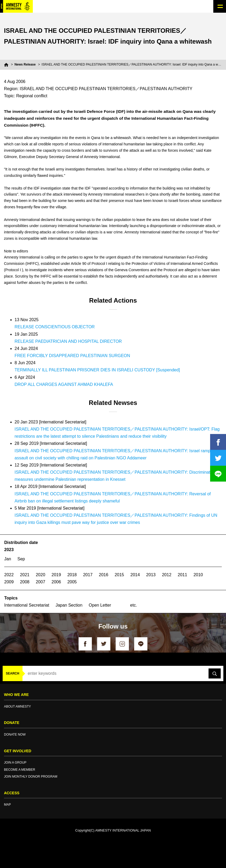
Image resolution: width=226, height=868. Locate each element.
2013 (151, 575)
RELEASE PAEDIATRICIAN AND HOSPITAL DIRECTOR (68, 341)
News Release (25, 64)
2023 (9, 550)
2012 (167, 575)
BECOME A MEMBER (20, 770)
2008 (25, 582)
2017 (88, 575)
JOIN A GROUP (15, 763)
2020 (40, 575)
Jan (8, 559)
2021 (25, 575)
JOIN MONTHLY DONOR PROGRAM (31, 777)
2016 (104, 575)
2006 (56, 582)
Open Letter (100, 605)
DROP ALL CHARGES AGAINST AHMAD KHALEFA (64, 384)
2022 (9, 575)
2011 (183, 575)
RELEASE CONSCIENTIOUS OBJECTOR (55, 327)
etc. (134, 605)
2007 (40, 582)
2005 (72, 582)
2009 (9, 582)
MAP (7, 805)
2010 (198, 575)
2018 (72, 575)
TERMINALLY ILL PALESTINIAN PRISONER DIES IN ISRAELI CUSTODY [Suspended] (97, 370)
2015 (119, 575)
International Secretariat (27, 605)
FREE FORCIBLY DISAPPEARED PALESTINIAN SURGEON (72, 356)
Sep (21, 559)
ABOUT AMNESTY (17, 707)
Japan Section (69, 605)
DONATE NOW (15, 735)
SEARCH (13, 673)
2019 (56, 575)
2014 (135, 575)
